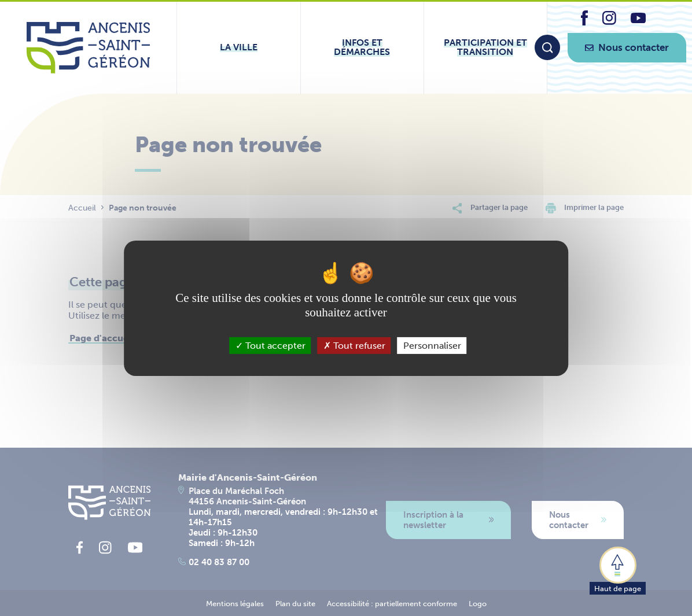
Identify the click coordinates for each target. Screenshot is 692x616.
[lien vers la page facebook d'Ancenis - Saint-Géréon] (584, 22)
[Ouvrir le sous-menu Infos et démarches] (362, 48)
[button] (618, 570)
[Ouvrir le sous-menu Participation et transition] (485, 48)
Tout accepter (270, 345)
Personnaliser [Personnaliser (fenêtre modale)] (432, 345)
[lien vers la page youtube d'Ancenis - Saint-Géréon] (638, 20)
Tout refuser (354, 345)
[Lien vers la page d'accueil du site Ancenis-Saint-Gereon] (88, 48)
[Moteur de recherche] (547, 47)
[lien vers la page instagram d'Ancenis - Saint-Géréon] (609, 22)
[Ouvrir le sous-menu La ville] (238, 48)
